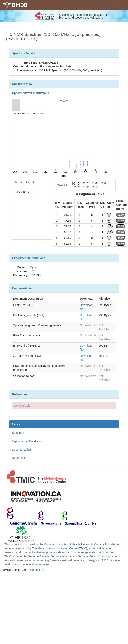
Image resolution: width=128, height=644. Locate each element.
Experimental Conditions (27, 441)
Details (16, 424)
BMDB (20, 5)
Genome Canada (39, 556)
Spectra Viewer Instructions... (32, 93)
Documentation (21, 450)
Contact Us (37, 570)
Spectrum (18, 433)
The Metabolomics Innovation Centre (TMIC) (60, 548)
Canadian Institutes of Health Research (68, 544)
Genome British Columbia (94, 556)
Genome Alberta (61, 556)
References (19, 458)
